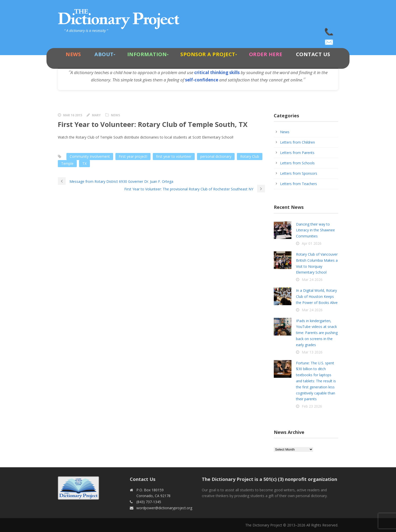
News (73, 54)
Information (147, 54)
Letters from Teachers (299, 184)
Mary (96, 115)
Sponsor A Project (208, 54)
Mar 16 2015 (73, 115)
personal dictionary (216, 156)
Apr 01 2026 (312, 243)
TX (84, 163)
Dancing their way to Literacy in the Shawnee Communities (315, 230)
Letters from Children (298, 142)
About (104, 54)
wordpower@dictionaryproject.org (329, 40)
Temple (67, 163)
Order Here (266, 54)
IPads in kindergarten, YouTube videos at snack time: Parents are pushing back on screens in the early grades (317, 333)
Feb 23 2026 (312, 406)
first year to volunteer (174, 156)
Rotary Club (250, 156)
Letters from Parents (297, 153)
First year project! (133, 156)
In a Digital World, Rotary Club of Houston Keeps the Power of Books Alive (317, 296)
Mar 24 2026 (312, 280)
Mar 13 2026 (312, 352)
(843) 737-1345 (329, 30)
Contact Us (313, 54)
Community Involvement (90, 156)
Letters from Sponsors (299, 173)
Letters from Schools (297, 163)
